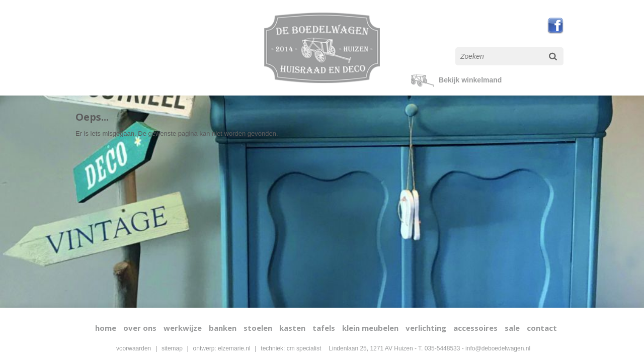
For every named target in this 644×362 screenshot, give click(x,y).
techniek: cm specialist (291, 348)
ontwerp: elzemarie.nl (222, 348)
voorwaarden (134, 348)
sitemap (172, 348)
